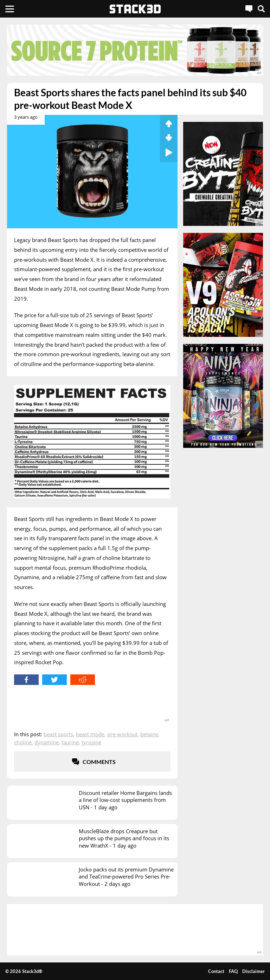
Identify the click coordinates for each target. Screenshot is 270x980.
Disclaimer (253, 971)
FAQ (233, 971)
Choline (23, 742)
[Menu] (10, 9)
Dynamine (47, 742)
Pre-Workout (122, 734)
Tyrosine (91, 742)
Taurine (70, 742)
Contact (216, 971)
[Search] (261, 9)
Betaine (149, 734)
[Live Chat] (249, 9)
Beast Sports (58, 734)
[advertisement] (135, 50)
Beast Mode (90, 734)
